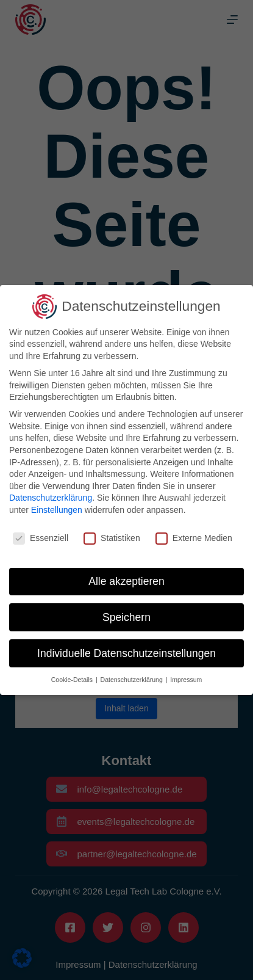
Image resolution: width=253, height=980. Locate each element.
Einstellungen (57, 510)
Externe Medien (194, 538)
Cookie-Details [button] (73, 680)
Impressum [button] (186, 680)
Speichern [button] (127, 617)
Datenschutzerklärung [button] (133, 680)
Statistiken (112, 538)
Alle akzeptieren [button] (127, 581)
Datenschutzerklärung (51, 498)
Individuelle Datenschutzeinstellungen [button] (127, 653)
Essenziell (41, 538)
